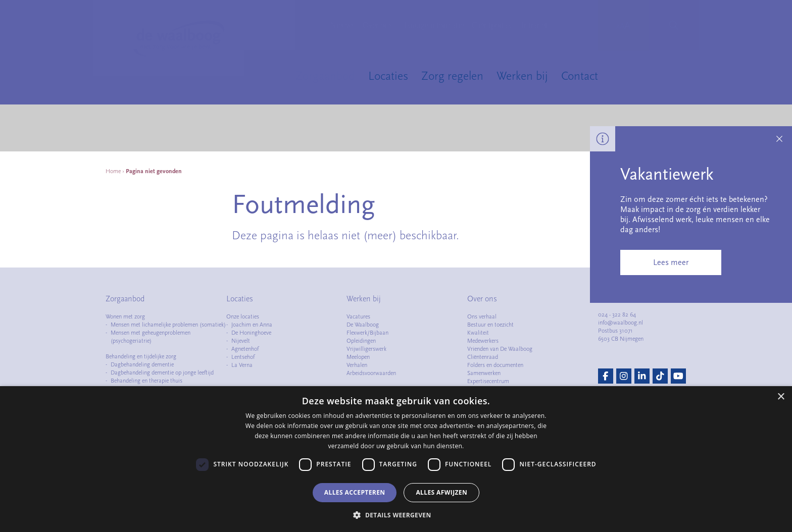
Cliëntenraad (483, 357)
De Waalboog (363, 325)
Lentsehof (243, 357)
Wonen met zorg (125, 316)
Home (113, 171)
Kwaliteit (478, 333)
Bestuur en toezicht (490, 325)
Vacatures (358, 316)
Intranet (534, 25)
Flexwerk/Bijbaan (367, 333)
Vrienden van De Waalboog (500, 349)
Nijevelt (241, 341)
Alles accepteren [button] (355, 492)
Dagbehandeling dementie (142, 364)
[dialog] (396, 459)
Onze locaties (243, 316)
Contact (580, 76)
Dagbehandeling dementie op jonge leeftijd (162, 373)
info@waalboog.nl (621, 323)
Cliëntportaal (492, 25)
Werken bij (522, 76)
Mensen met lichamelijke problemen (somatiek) (168, 325)
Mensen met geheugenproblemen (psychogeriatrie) (151, 337)
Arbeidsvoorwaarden (371, 373)
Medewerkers (483, 341)
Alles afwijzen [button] (441, 492)
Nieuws (342, 25)
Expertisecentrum (488, 381)
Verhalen (357, 365)
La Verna (242, 365)
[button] (396, 515)
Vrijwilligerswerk (366, 349)
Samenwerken (484, 373)
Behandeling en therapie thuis (146, 381)
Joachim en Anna (252, 325)
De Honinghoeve (251, 333)
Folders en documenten (495, 365)
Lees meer (671, 262)
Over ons (378, 25)
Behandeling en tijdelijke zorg (141, 356)
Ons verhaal (482, 316)
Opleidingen (361, 341)
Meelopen (358, 357)
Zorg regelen (452, 76)
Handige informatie (432, 25)
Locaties (388, 76)
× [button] (781, 397)
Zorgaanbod (325, 76)
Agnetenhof (245, 349)
